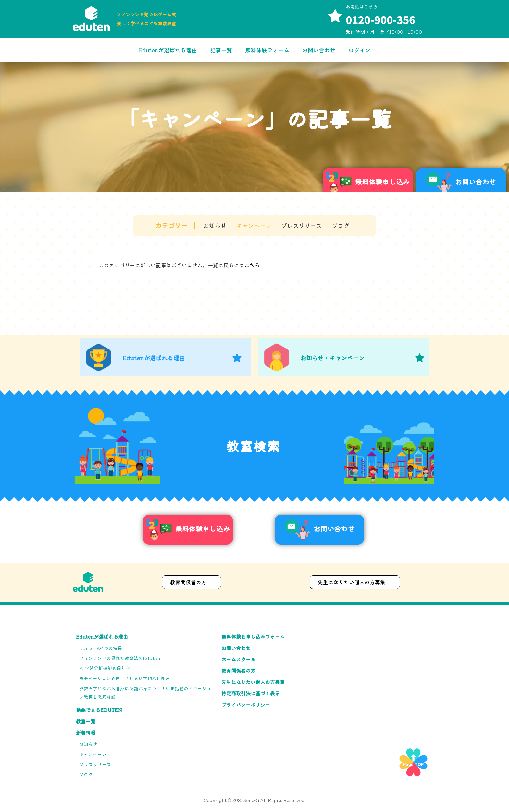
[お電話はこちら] (335, 17)
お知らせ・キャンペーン (332, 358)
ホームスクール (238, 659)
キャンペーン (254, 225)
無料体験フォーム (267, 50)
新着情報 (86, 733)
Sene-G (251, 800)
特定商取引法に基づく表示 (251, 693)
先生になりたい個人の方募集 (253, 682)
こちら (252, 265)
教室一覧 (86, 721)
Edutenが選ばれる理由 (168, 50)
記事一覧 (221, 50)
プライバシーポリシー (246, 705)
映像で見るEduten (99, 710)
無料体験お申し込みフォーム (253, 636)
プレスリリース (302, 225)
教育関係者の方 (238, 671)
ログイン (359, 50)
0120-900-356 (380, 19)
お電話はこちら (362, 6)
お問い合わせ (319, 50)
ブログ (341, 225)
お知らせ (215, 225)
